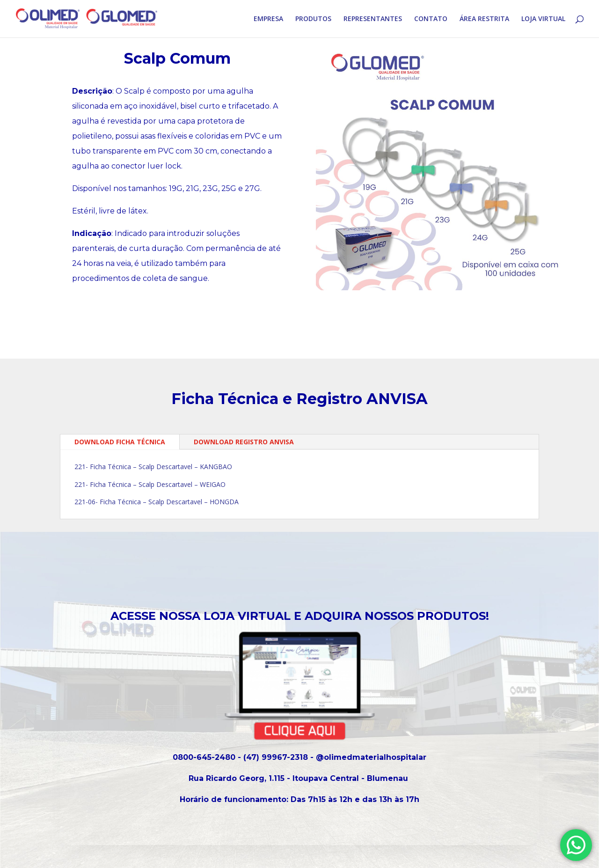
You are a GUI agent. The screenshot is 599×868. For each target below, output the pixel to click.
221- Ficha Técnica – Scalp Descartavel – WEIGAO (150, 484)
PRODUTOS (313, 19)
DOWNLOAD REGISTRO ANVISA (244, 442)
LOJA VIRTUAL (543, 19)
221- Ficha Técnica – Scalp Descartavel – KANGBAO (153, 467)
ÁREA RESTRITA (484, 19)
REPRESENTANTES (373, 19)
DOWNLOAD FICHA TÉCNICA (120, 442)
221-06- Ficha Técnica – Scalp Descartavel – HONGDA (157, 502)
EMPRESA (268, 19)
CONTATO (431, 19)
